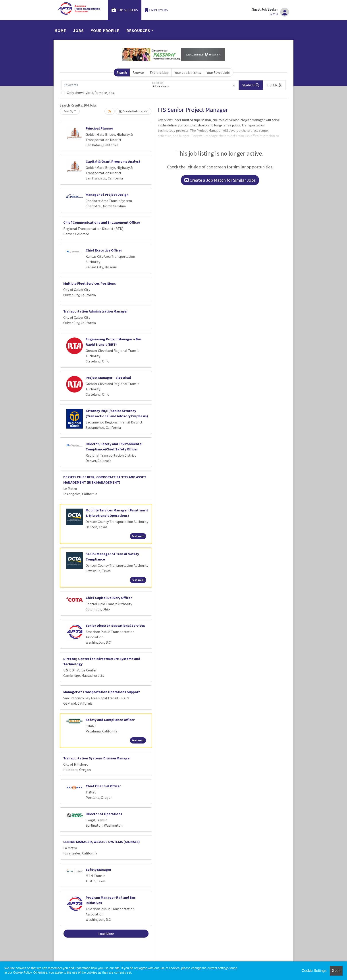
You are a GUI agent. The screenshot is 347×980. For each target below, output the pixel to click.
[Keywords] (106, 85)
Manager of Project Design (107, 194)
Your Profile (105, 31)
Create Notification (133, 111)
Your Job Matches (188, 72)
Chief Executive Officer (104, 250)
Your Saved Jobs (219, 72)
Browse (138, 72)
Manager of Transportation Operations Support (102, 692)
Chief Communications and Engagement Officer (102, 222)
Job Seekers (125, 10)
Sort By (68, 111)
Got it (336, 971)
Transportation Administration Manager (95, 311)
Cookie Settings (314, 971)
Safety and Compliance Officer (110, 720)
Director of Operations (104, 814)
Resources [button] (138, 31)
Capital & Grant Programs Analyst (113, 161)
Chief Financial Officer (103, 786)
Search (122, 72)
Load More (106, 934)
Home (60, 31)
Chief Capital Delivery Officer (109, 598)
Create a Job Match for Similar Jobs (220, 180)
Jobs (78, 31)
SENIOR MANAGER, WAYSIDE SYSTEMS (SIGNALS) (102, 842)
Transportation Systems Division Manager (97, 758)
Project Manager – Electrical (108, 378)
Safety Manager (98, 869)
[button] (274, 85)
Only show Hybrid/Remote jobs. (91, 93)
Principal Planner (99, 128)
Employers (156, 10)
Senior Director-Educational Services (115, 625)
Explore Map (159, 72)
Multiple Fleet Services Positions (90, 283)
